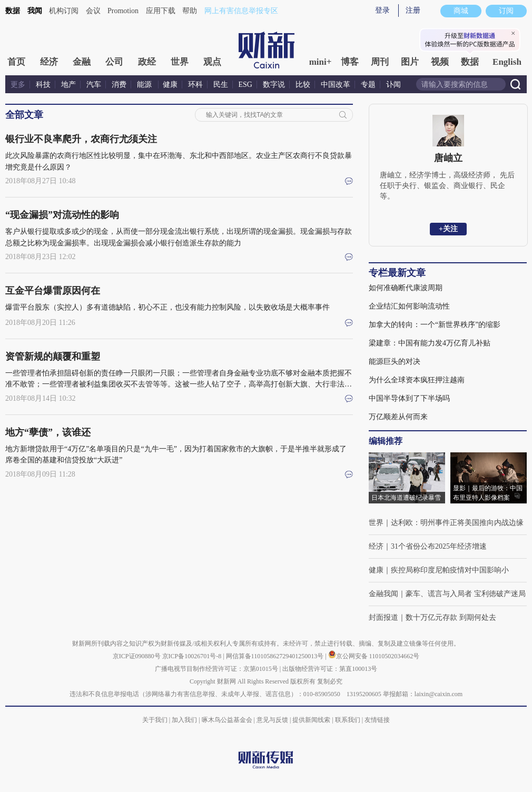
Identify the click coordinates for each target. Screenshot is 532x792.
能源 (145, 85)
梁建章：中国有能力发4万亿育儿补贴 (430, 343)
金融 (82, 62)
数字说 (274, 85)
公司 (114, 62)
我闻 (35, 11)
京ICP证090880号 (137, 656)
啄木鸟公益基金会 (228, 720)
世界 (180, 62)
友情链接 (377, 720)
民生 (221, 85)
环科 (195, 85)
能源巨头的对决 (395, 362)
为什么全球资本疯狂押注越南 (417, 380)
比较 (303, 85)
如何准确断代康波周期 (406, 288)
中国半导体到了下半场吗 (409, 398)
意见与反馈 (272, 720)
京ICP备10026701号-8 (193, 656)
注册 (413, 10)
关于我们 (155, 720)
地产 (68, 85)
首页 (16, 62)
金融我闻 (383, 594)
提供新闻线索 (311, 720)
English (507, 62)
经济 (49, 62)
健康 (170, 85)
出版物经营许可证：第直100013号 (330, 669)
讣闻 (393, 85)
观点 (212, 62)
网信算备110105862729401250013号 (276, 656)
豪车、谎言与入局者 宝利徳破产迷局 (466, 594)
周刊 (380, 62)
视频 (440, 62)
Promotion (123, 11)
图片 (410, 62)
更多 (18, 85)
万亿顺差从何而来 (398, 417)
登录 (382, 10)
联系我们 (348, 720)
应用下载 (161, 11)
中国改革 (336, 85)
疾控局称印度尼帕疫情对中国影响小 (450, 570)
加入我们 (184, 720)
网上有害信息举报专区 (241, 11)
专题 (368, 85)
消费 (119, 85)
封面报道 (383, 617)
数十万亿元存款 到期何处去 (451, 617)
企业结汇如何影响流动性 (409, 306)
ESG (245, 85)
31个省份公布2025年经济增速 (439, 546)
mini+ (321, 62)
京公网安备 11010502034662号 (374, 656)
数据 (13, 11)
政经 (147, 62)
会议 (93, 11)
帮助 (190, 11)
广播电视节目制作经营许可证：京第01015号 (216, 669)
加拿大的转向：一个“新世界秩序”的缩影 (435, 325)
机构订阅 (64, 11)
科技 (43, 85)
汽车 (94, 85)
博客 (350, 62)
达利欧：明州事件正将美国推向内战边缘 (457, 523)
